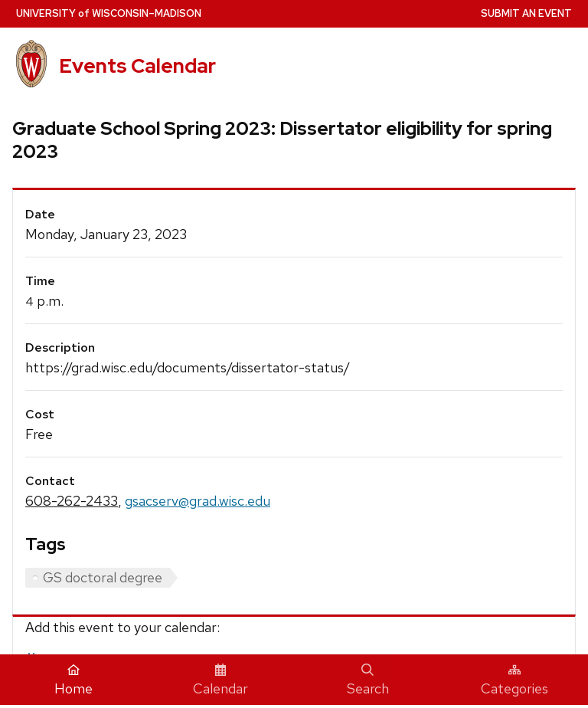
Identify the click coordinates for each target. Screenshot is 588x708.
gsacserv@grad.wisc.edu (198, 501)
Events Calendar (137, 66)
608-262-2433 (72, 501)
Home (73, 680)
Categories (514, 680)
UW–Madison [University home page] (109, 13)
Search (368, 680)
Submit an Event (526, 13)
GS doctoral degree (103, 577)
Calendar (220, 680)
